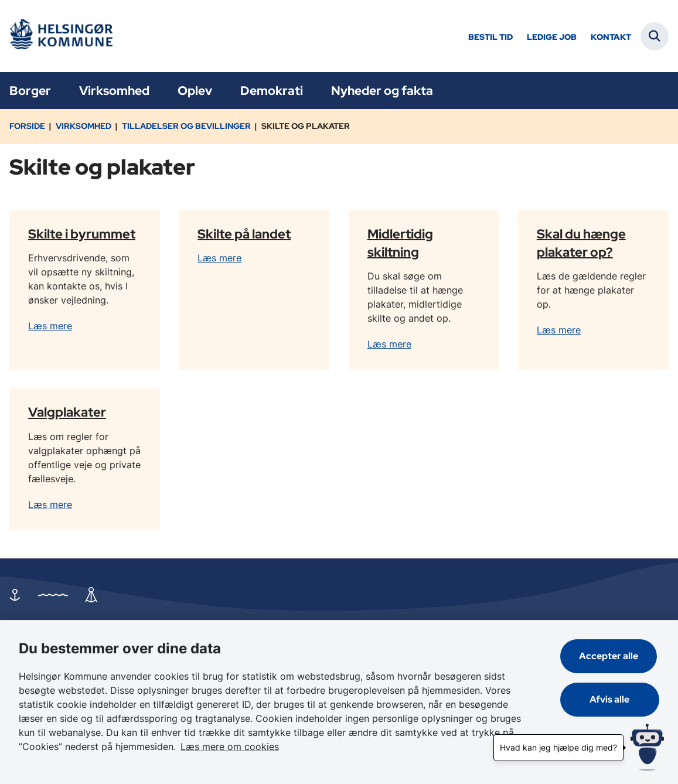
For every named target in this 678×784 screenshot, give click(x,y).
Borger (30, 91)
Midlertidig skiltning (400, 242)
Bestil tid (490, 37)
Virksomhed (114, 91)
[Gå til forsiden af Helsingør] (60, 36)
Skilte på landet (244, 233)
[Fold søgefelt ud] (655, 36)
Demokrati (272, 91)
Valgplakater (67, 412)
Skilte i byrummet (82, 233)
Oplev (195, 91)
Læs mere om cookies (230, 746)
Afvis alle (611, 699)
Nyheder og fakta (382, 91)
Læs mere (50, 326)
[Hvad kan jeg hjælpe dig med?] (647, 747)
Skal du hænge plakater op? (581, 242)
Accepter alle (611, 656)
